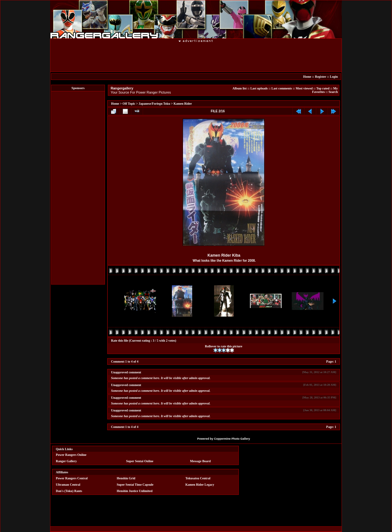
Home (307, 77)
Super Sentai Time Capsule (135, 485)
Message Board (200, 461)
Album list (240, 88)
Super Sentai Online (140, 461)
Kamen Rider (183, 104)
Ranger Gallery (66, 461)
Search (333, 92)
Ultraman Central (68, 485)
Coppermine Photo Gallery (232, 439)
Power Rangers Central (72, 478)
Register (320, 77)
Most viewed (304, 88)
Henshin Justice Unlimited (135, 491)
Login (334, 77)
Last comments (282, 88)
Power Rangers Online (71, 455)
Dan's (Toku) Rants (69, 491)
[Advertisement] (196, 57)
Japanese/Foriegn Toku (154, 104)
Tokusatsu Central (198, 478)
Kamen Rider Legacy (200, 485)
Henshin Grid (126, 478)
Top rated (323, 88)
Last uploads (259, 88)
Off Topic (129, 104)
